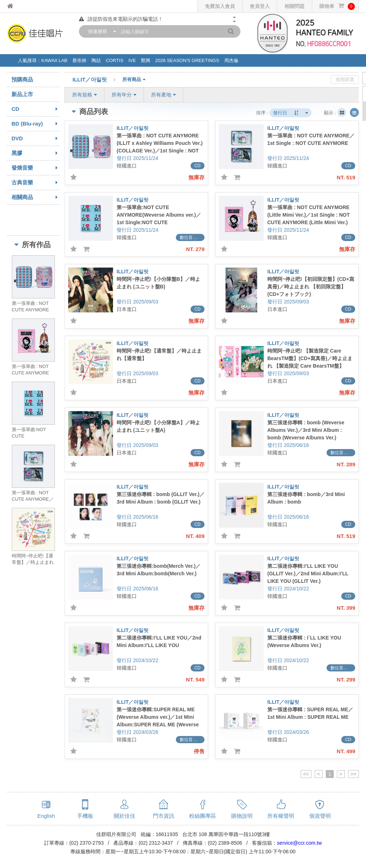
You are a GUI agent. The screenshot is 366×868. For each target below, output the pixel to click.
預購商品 (22, 79)
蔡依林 (79, 60)
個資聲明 (320, 816)
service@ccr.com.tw (299, 843)
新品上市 (22, 94)
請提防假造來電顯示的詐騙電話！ (121, 19)
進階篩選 (345, 79)
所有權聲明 (281, 816)
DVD (35, 138)
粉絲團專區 (203, 816)
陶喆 (96, 60)
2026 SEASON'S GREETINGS (187, 60)
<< (306, 774)
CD (35, 109)
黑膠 (35, 153)
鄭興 (146, 60)
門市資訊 (164, 816)
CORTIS (115, 60)
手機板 (85, 816)
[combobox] (100, 31)
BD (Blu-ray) (35, 124)
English (46, 816)
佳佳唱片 (24, 6)
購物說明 (242, 816)
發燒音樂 (35, 168)
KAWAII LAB (54, 60)
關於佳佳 (125, 816)
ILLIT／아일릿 (97, 80)
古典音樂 (35, 183)
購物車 (337, 6)
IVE (132, 60)
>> (353, 774)
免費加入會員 (220, 6)
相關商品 (35, 197)
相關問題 (295, 6)
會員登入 (260, 6)
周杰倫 (231, 60)
